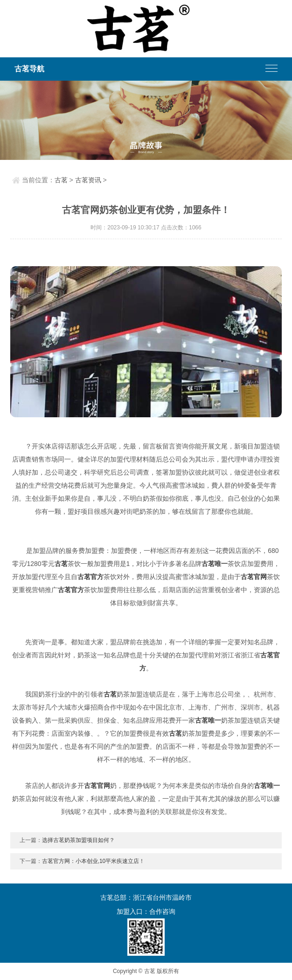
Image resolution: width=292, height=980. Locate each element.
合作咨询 (162, 911)
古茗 (61, 180)
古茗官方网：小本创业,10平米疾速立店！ (94, 861)
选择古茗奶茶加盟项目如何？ (78, 840)
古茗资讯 (88, 180)
